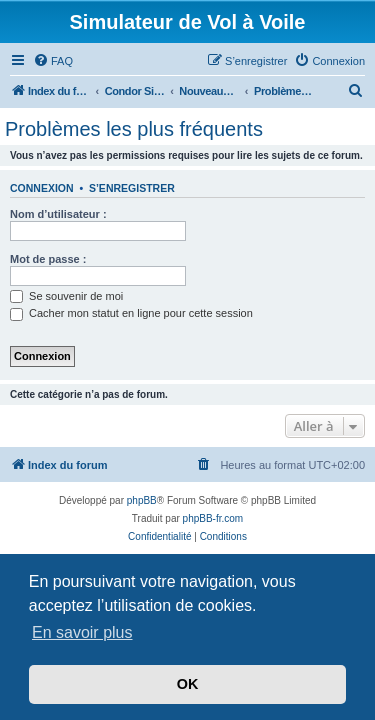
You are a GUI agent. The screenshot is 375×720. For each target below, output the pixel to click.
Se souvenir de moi (66, 296)
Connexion (42, 188)
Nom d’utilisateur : (58, 214)
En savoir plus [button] (82, 632)
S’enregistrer (132, 188)
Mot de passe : (48, 259)
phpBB (142, 500)
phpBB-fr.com (213, 518)
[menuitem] (53, 61)
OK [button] (188, 684)
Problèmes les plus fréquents (134, 129)
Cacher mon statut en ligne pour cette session (131, 313)
